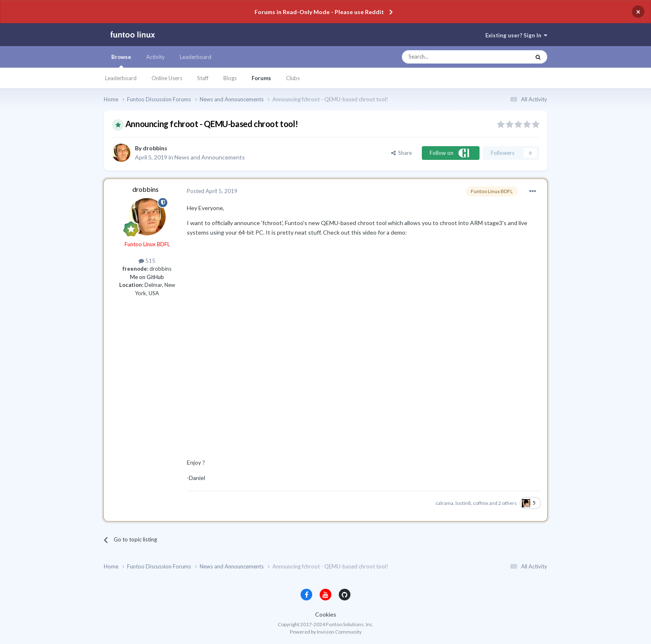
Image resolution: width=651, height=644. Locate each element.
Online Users (167, 78)
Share (401, 153)
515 (147, 261)
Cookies (326, 614)
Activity (155, 57)
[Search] (449, 57)
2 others (508, 503)
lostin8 (463, 503)
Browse (121, 61)
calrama (444, 503)
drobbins (155, 148)
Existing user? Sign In (516, 35)
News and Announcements (210, 157)
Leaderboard (121, 78)
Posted (212, 191)
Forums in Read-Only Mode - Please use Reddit (319, 12)
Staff (203, 78)
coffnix (481, 503)
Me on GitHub (147, 277)
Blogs (230, 78)
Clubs (293, 78)
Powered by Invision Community (326, 632)
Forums (261, 78)
